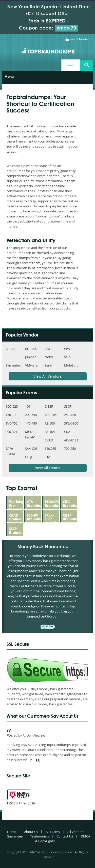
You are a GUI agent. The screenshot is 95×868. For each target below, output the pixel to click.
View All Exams (48, 468)
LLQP (29, 457)
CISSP (49, 406)
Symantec (13, 365)
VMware (31, 365)
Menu (9, 77)
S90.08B (50, 449)
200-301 (11, 432)
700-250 (70, 449)
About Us (31, 832)
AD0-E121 (71, 440)
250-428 (70, 415)
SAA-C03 (31, 449)
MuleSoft (71, 365)
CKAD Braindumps (19, 517)
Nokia (49, 357)
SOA (67, 357)
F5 (7, 357)
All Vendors (76, 832)
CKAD (49, 440)
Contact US (65, 836)
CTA (47, 457)
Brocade (31, 349)
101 (28, 406)
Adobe (11, 349)
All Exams (53, 832)
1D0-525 (12, 406)
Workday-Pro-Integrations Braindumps (19, 507)
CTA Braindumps (37, 504)
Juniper (30, 357)
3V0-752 (12, 423)
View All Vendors (48, 376)
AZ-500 (50, 423)
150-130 (11, 415)
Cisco (49, 349)
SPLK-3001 (72, 423)
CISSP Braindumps (73, 517)
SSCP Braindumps (19, 531)
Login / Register (79, 39)
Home (12, 832)
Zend (48, 365)
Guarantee (15, 836)
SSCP (68, 406)
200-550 (31, 415)
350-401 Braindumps (37, 517)
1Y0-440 (31, 423)
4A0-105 (51, 415)
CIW (67, 349)
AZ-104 (50, 432)
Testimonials (40, 836)
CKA (67, 432)
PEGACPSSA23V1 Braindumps (58, 504)
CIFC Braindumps (73, 504)
